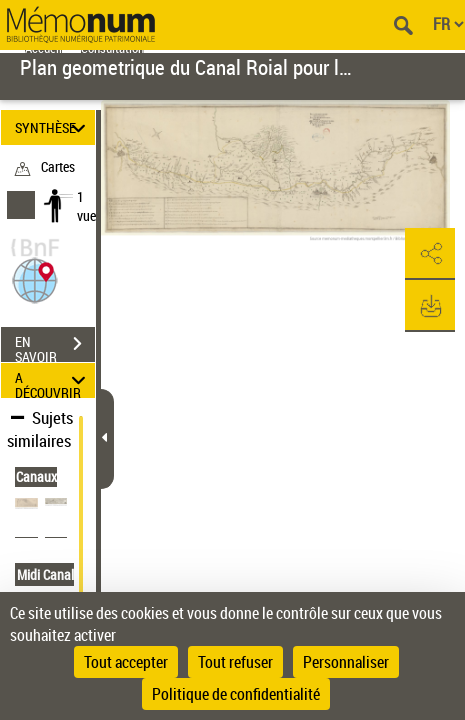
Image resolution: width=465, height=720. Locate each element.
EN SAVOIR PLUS (55, 346)
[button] (35, 278)
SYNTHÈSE (53, 127)
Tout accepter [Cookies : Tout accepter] (126, 662)
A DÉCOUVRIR (53, 380)
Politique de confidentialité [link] (236, 694)
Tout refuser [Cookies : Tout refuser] (235, 662)
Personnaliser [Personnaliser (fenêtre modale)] (346, 662)
